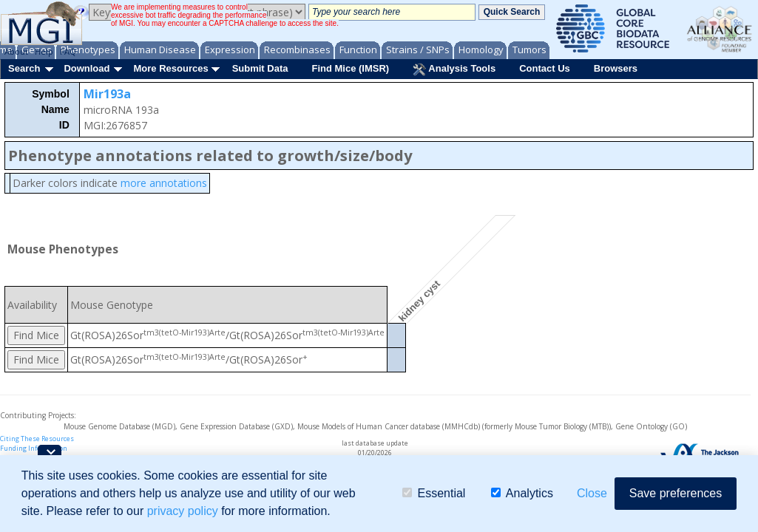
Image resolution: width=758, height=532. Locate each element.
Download (87, 68)
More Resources (170, 68)
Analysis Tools (454, 69)
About (16, 51)
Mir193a (107, 94)
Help (44, 51)
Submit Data (260, 68)
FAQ (68, 51)
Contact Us (545, 68)
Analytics (522, 493)
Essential (434, 493)
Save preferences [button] (676, 493)
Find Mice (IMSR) (350, 68)
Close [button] (592, 493)
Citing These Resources (37, 439)
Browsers (616, 68)
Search (24, 68)
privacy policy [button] (183, 511)
